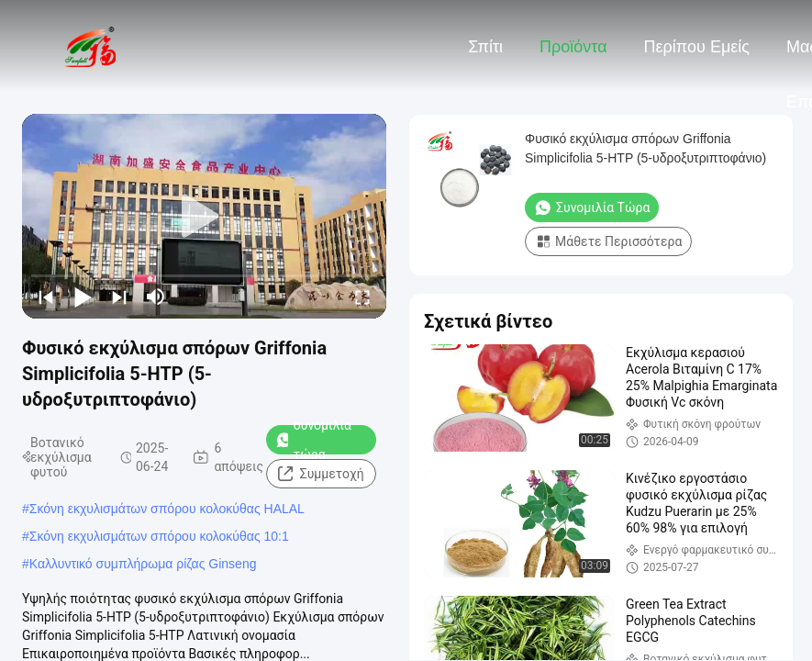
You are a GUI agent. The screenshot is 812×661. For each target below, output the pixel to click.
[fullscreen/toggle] (362, 297)
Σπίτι (485, 47)
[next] (119, 297)
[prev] (46, 297)
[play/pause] (83, 297)
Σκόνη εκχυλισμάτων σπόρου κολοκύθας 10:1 (159, 536)
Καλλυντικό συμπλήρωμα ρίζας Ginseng (143, 564)
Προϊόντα (573, 47)
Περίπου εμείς (697, 47)
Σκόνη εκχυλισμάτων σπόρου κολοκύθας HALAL (167, 509)
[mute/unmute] (156, 297)
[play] (205, 217)
